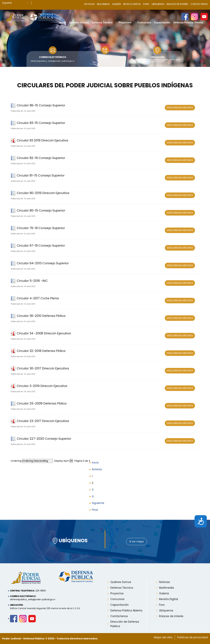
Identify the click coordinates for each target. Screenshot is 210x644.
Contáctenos (199, 4)
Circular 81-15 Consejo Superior (41, 175)
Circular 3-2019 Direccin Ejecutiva (42, 386)
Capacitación (119, 605)
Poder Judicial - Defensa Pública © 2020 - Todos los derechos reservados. (50, 639)
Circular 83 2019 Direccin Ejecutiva (42, 140)
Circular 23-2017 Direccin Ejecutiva (43, 421)
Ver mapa (136, 542)
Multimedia (103, 4)
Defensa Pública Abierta (126, 610)
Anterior (97, 469)
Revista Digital (132, 4)
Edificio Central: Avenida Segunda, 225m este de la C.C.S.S (157, 61)
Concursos (117, 599)
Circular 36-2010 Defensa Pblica (41, 316)
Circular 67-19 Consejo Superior (41, 246)
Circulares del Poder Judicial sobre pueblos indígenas (105, 85)
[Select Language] (17, 3)
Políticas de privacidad (193, 637)
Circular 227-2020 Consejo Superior (44, 439)
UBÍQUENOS (70, 541)
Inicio (95, 463)
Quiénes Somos (121, 582)
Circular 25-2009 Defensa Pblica (42, 403)
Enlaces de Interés (177, 4)
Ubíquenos (158, 4)
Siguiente (98, 503)
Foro (146, 4)
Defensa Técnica (122, 588)
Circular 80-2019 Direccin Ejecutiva (43, 193)
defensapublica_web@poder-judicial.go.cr (53, 61)
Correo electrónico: (23, 596)
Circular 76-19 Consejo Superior (41, 228)
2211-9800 (41, 591)
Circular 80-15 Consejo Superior (41, 210)
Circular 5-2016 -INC (32, 281)
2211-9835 (105, 60)
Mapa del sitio (163, 637)
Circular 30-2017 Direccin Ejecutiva (43, 368)
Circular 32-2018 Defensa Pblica (41, 351)
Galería (116, 4)
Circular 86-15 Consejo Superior (41, 105)
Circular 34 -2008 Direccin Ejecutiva (44, 333)
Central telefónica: (22, 591)
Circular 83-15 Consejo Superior (41, 123)
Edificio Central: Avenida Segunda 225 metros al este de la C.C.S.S (45, 608)
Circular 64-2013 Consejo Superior (43, 263)
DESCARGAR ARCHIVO (180, 108)
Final (95, 510)
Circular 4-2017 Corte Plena (38, 298)
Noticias (90, 4)
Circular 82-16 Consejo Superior (41, 158)
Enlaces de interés (171, 616)
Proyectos (117, 593)
